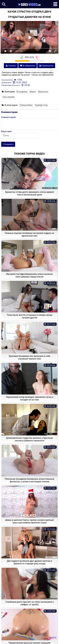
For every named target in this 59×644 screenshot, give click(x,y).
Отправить (8, 144)
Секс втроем (9, 97)
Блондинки (22, 92)
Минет (33, 92)
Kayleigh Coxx (41, 105)
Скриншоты (46, 66)
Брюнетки (43, 92)
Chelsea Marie (26, 105)
